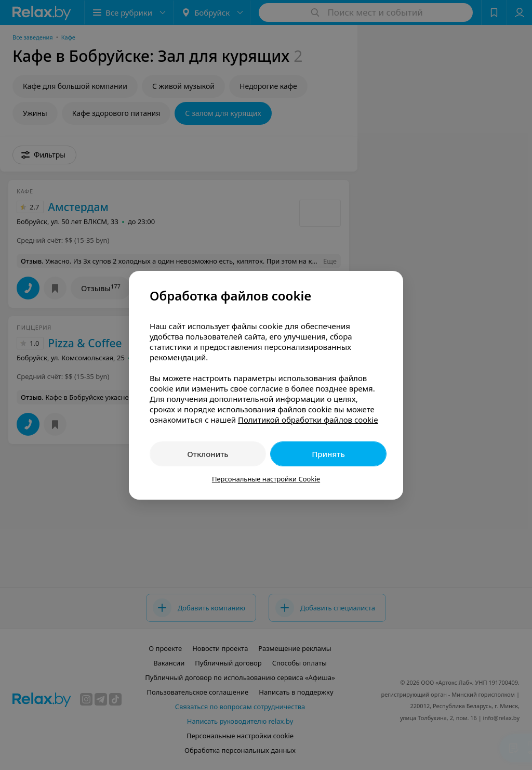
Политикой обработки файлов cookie (308, 420)
